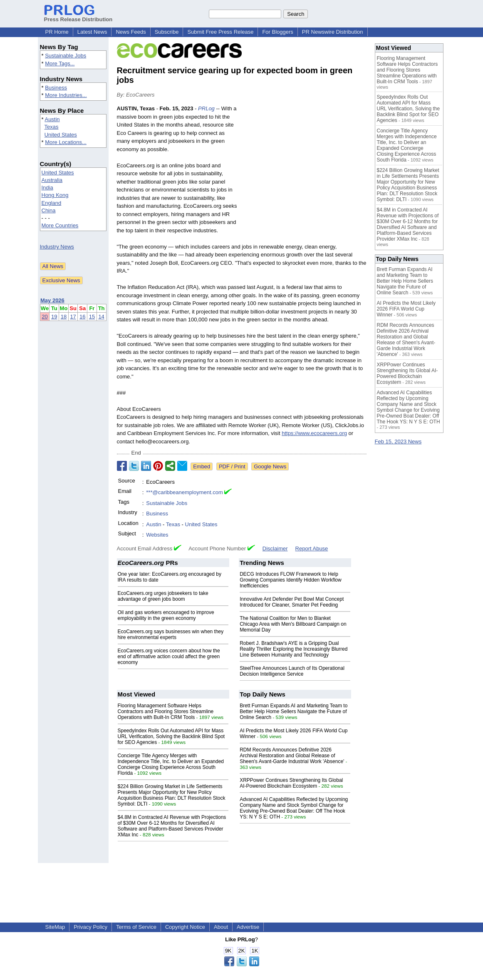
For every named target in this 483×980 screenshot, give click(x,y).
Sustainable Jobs (66, 56)
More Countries (60, 225)
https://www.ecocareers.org (314, 433)
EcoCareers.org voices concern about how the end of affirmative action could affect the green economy (169, 657)
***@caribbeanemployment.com (184, 492)
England (52, 203)
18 (64, 317)
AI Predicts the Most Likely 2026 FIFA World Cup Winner (406, 309)
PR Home (57, 32)
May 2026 (52, 300)
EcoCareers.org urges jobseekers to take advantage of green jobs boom (163, 596)
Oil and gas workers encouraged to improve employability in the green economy (166, 615)
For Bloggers (277, 32)
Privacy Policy (90, 927)
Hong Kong (55, 195)
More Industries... (66, 95)
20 (45, 317)
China (49, 210)
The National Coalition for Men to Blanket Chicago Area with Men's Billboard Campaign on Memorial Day (293, 624)
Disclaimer (275, 548)
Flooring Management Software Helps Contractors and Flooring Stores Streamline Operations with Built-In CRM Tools (166, 711)
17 (73, 317)
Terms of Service (136, 927)
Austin (52, 119)
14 (101, 317)
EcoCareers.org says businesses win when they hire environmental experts (171, 634)
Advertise (248, 927)
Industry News (57, 247)
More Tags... (60, 63)
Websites (157, 535)
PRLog (206, 108)
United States (61, 135)
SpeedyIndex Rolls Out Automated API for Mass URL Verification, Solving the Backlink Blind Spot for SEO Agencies (171, 736)
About (221, 927)
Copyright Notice (185, 927)
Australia (52, 180)
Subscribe (167, 32)
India (47, 188)
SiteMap (55, 927)
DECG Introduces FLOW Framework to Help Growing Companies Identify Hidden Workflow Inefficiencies (291, 580)
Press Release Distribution (78, 16)
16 (82, 317)
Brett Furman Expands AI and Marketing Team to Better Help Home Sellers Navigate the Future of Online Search (294, 711)
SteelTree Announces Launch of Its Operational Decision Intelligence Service (292, 671)
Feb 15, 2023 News (398, 441)
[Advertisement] (304, 166)
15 (92, 317)
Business (56, 88)
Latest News (92, 32)
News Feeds (131, 32)
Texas (52, 127)
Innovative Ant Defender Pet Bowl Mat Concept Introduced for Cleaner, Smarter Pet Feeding (292, 602)
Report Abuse (312, 548)
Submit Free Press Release (220, 32)
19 (54, 317)
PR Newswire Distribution (333, 32)
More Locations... (66, 142)
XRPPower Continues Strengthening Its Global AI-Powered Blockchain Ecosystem (291, 783)
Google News (270, 466)
